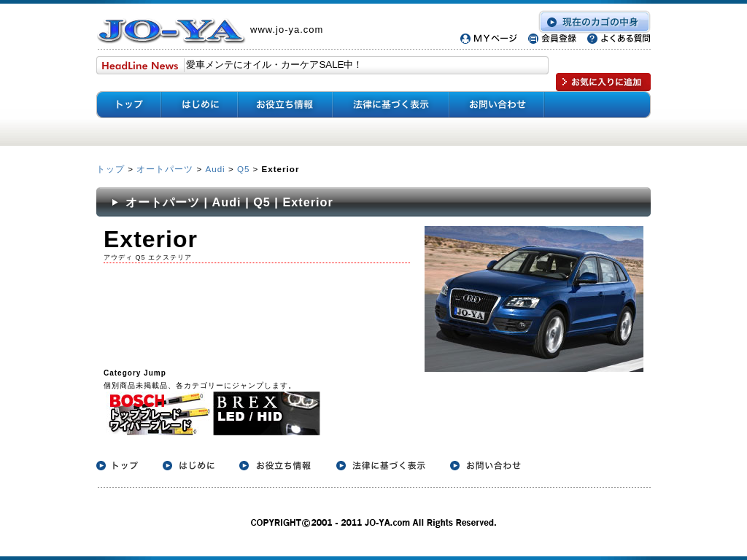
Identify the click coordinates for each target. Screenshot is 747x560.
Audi (215, 169)
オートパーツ (165, 169)
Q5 (243, 169)
